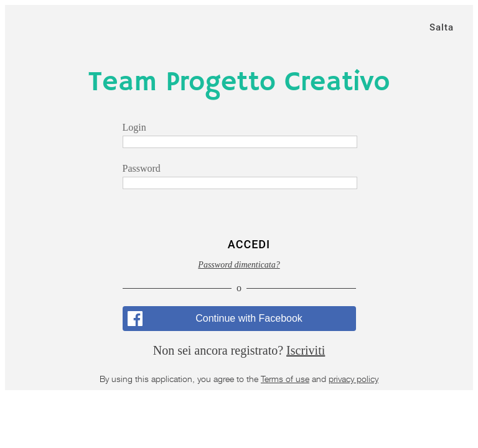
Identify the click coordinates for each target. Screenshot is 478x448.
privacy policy (354, 379)
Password (142, 168)
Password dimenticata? (239, 265)
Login (134, 127)
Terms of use (285, 379)
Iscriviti (306, 350)
